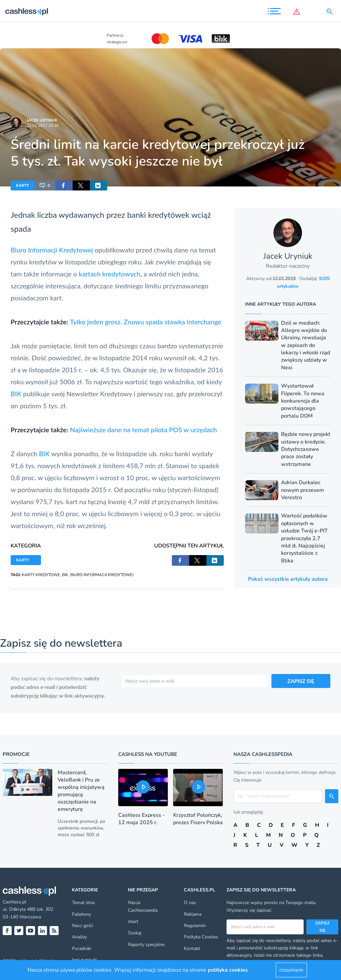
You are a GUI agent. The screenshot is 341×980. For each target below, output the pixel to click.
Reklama (193, 914)
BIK (16, 394)
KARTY (22, 185)
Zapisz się (322, 927)
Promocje (16, 754)
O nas (190, 903)
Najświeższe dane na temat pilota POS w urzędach (143, 430)
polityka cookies (228, 970)
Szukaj (135, 933)
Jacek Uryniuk (42, 120)
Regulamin (195, 926)
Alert (133, 922)
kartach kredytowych (109, 274)
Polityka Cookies (201, 937)
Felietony (81, 914)
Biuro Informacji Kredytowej (52, 250)
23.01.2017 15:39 (43, 126)
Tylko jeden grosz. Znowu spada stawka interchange (146, 322)
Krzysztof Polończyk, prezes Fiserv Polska (198, 819)
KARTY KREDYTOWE (41, 575)
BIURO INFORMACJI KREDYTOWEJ (102, 575)
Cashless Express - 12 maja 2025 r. (142, 819)
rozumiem (291, 970)
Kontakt (192, 949)
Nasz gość (82, 926)
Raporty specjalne (146, 945)
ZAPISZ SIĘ (301, 681)
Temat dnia (83, 903)
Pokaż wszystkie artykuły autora (288, 579)
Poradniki (82, 949)
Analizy (79, 937)
